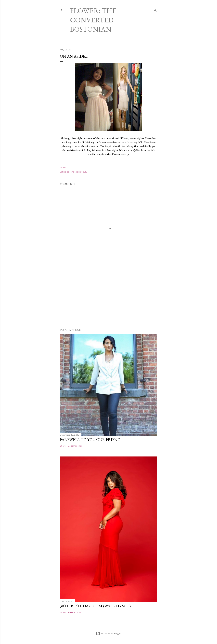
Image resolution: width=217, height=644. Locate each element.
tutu (85, 172)
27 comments (75, 446)
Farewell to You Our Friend (90, 440)
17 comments (75, 612)
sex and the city (74, 172)
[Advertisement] (109, 296)
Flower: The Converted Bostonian (93, 20)
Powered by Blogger (109, 634)
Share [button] (63, 167)
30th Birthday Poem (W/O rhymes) (95, 606)
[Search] (155, 9)
